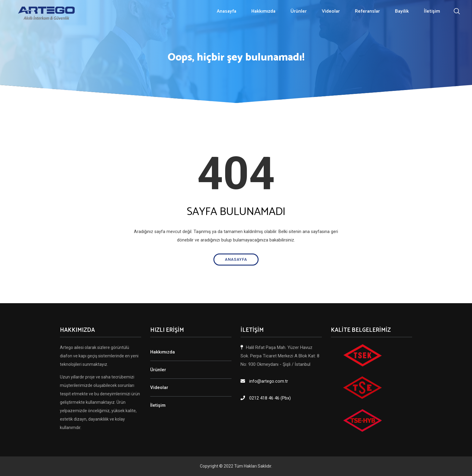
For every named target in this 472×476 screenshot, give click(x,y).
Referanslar (367, 11)
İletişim (432, 11)
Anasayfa (227, 11)
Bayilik (402, 11)
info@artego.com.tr (269, 381)
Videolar (331, 11)
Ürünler (299, 11)
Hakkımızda (263, 11)
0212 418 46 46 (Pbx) (270, 398)
